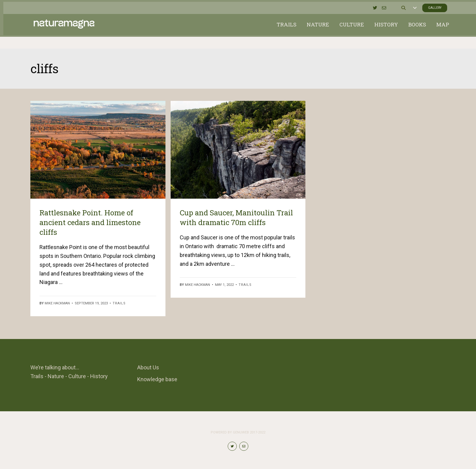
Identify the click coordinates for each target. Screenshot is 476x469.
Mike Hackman (57, 303)
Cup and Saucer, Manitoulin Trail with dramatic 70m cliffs (236, 217)
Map (439, 30)
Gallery (430, 6)
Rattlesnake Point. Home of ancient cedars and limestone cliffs (90, 222)
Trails (283, 30)
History (383, 30)
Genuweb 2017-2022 (249, 432)
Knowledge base (157, 379)
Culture (348, 30)
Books (414, 30)
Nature (314, 30)
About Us (148, 367)
